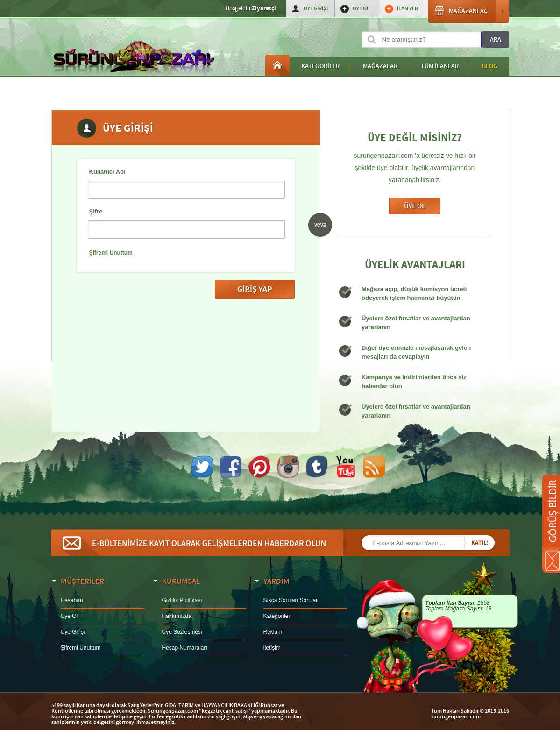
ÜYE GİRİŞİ (316, 9)
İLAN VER (408, 9)
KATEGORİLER (320, 66)
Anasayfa (277, 65)
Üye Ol (415, 206)
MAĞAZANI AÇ (468, 11)
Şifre (96, 211)
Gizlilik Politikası (182, 600)
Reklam (273, 632)
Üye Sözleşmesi (182, 632)
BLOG (490, 66)
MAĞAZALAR (380, 66)
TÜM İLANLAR (440, 66)
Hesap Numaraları (185, 648)
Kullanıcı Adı (107, 172)
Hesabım (72, 600)
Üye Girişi (73, 632)
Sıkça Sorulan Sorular (291, 600)
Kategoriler (277, 616)
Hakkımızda (177, 616)
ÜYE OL (361, 9)
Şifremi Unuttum (111, 253)
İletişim (272, 648)
